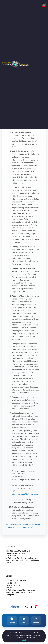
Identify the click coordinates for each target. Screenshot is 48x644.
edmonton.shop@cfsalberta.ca (25, 494)
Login (24, 640)
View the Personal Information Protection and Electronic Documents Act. (23, 526)
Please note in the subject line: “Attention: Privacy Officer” (24, 501)
